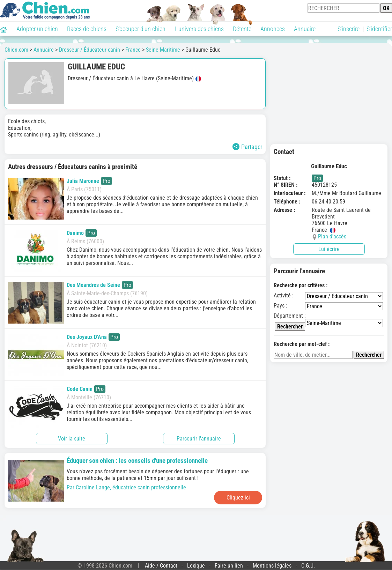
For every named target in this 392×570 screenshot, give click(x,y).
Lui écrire (329, 249)
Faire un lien (229, 566)
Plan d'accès (332, 236)
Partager (247, 147)
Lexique (196, 566)
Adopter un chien (37, 29)
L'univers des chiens (199, 29)
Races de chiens (87, 29)
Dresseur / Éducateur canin (90, 50)
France (133, 50)
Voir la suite (72, 439)
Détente (242, 29)
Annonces (273, 29)
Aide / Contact (161, 566)
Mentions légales (272, 566)
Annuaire (305, 29)
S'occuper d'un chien (140, 29)
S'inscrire (349, 29)
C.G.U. (308, 566)
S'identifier (379, 29)
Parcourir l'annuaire (199, 439)
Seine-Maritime (163, 50)
